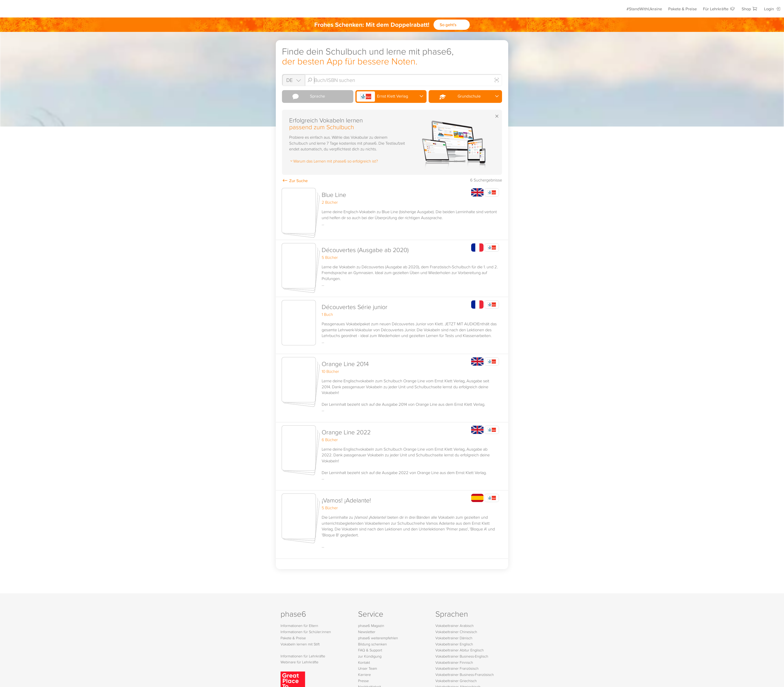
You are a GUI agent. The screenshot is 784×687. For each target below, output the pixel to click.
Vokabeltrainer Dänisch (454, 638)
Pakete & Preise (683, 9)
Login (772, 9)
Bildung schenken (372, 645)
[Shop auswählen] (293, 80)
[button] (392, 213)
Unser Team (368, 669)
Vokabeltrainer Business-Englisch (462, 657)
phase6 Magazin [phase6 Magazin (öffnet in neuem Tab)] (371, 626)
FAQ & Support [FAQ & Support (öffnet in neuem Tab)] (370, 651)
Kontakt (364, 663)
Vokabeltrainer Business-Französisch (465, 675)
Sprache (304, 96)
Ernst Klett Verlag (382, 96)
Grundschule (455, 96)
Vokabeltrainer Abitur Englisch (460, 651)
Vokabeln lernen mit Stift (300, 645)
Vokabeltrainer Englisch (454, 645)
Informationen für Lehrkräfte (303, 656)
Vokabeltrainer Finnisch (454, 663)
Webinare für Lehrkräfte (299, 663)
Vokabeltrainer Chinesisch (456, 632)
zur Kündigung (370, 657)
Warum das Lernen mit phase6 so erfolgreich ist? (333, 161)
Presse (363, 681)
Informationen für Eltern (299, 626)
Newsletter (367, 632)
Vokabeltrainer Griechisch (456, 681)
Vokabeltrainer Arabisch (455, 626)
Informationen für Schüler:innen (306, 632)
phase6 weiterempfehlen (378, 638)
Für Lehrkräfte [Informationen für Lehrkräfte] (719, 9)
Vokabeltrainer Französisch (457, 669)
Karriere (364, 675)
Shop (750, 9)
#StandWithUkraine (644, 9)
